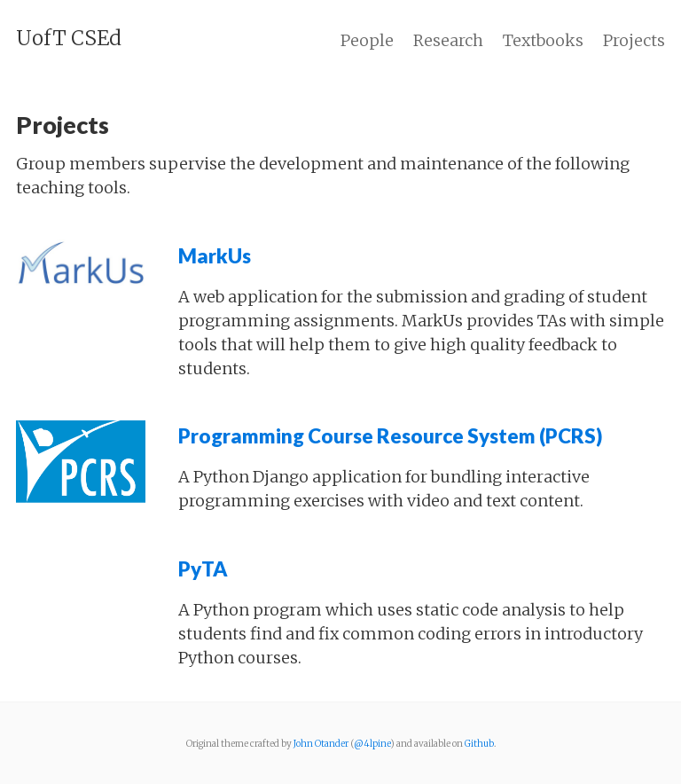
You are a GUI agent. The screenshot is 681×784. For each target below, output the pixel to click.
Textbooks (543, 40)
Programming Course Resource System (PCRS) (391, 436)
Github (479, 744)
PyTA (203, 569)
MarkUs (215, 256)
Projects (634, 40)
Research (448, 40)
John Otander (321, 744)
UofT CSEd (69, 38)
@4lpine (372, 744)
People (367, 40)
